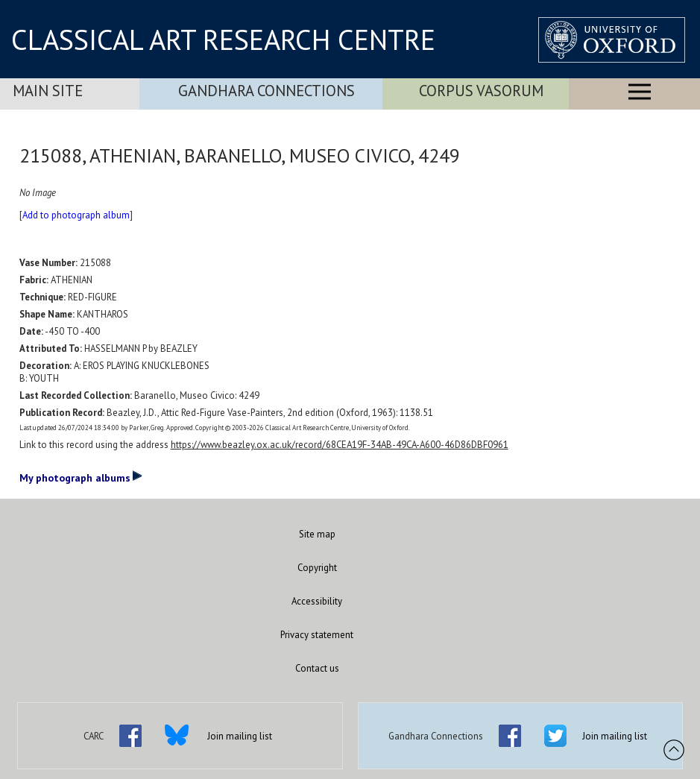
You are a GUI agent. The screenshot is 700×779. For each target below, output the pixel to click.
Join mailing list (240, 736)
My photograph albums (81, 477)
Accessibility (317, 601)
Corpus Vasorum (481, 91)
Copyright (317, 568)
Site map (317, 534)
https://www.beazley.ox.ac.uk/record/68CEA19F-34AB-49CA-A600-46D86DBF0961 (340, 445)
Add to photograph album (76, 215)
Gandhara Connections (267, 91)
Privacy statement (317, 635)
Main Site (48, 91)
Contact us (317, 668)
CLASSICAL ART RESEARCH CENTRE (223, 40)
